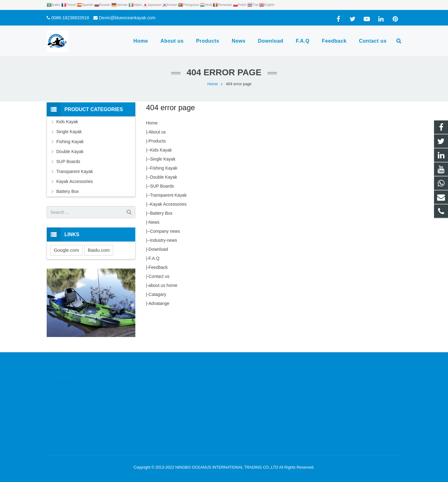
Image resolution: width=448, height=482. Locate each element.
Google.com (66, 250)
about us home (163, 285)
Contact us (159, 276)
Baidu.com (99, 250)
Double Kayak (163, 177)
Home (152, 123)
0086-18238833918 (70, 18)
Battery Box (161, 213)
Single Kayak (163, 159)
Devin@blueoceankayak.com (127, 18)
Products (157, 141)
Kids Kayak (161, 150)
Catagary (158, 294)
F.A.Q (154, 258)
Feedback (158, 267)
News (154, 222)
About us (157, 132)
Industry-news (163, 240)
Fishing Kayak (164, 168)
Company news (165, 231)
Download (158, 249)
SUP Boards (162, 186)
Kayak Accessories (168, 204)
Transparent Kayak (168, 195)
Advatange (159, 303)
